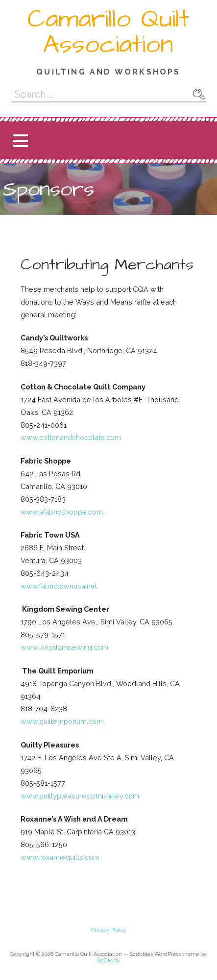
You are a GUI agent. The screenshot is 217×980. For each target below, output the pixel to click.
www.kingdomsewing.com (64, 647)
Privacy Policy (109, 930)
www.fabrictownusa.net (59, 586)
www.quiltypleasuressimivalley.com (80, 796)
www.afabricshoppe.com (62, 512)
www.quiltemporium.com (62, 721)
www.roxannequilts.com (60, 857)
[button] (20, 141)
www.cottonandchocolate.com (71, 437)
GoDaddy (108, 961)
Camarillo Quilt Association (108, 32)
